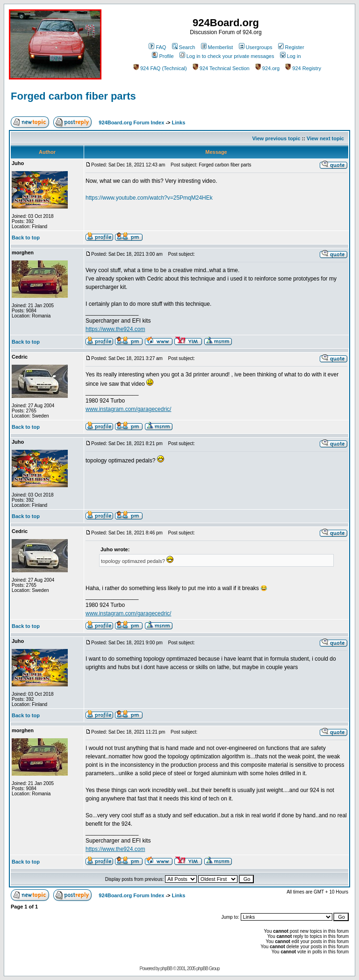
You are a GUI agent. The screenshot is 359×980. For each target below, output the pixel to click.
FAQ (157, 47)
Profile (163, 56)
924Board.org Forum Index (131, 122)
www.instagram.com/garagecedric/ (128, 409)
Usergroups (256, 47)
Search (184, 47)
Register (291, 47)
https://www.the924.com (115, 329)
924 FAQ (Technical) (160, 68)
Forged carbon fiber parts (73, 96)
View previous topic (276, 138)
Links (179, 122)
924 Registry (303, 68)
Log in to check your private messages (227, 56)
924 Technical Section (221, 68)
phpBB (166, 969)
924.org (267, 68)
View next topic (325, 138)
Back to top (26, 238)
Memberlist (217, 47)
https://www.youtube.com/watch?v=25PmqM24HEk (149, 198)
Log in (291, 56)
